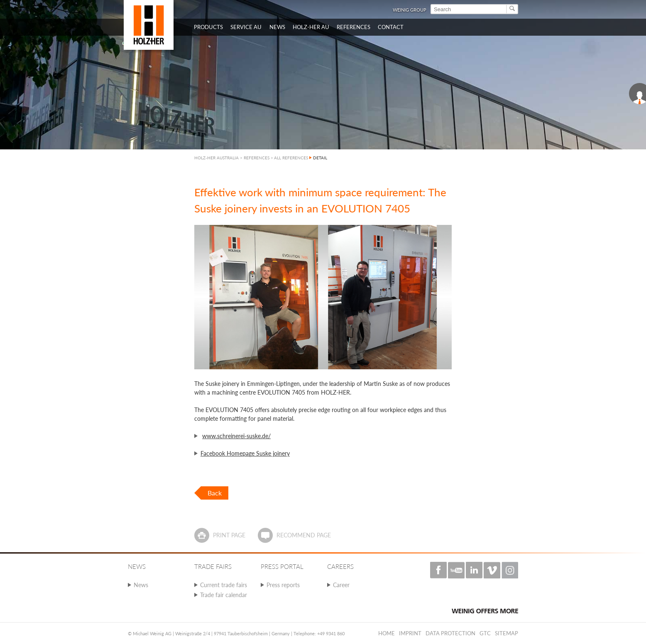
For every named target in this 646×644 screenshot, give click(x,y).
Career (341, 585)
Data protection (450, 633)
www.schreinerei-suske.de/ (236, 436)
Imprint (410, 633)
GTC (485, 633)
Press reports (283, 585)
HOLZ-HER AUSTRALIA (217, 158)
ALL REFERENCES (291, 158)
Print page (229, 535)
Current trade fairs (224, 585)
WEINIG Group (410, 10)
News (141, 585)
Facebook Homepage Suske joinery (245, 453)
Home (387, 633)
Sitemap (507, 633)
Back (215, 493)
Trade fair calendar (224, 595)
